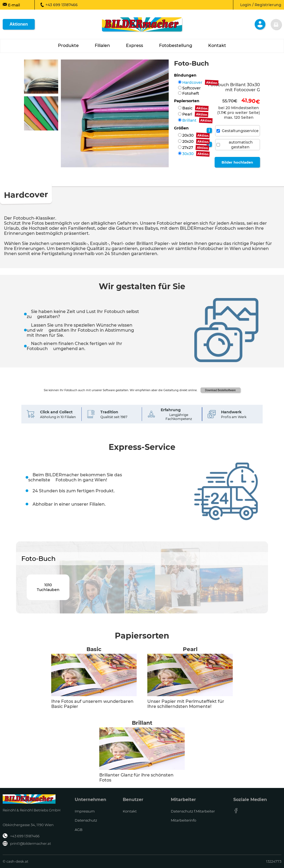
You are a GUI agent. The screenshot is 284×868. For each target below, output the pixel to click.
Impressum (85, 811)
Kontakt (130, 811)
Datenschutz (86, 820)
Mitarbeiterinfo (184, 820)
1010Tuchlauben (48, 587)
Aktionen (19, 24)
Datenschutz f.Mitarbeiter (193, 811)
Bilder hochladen (237, 162)
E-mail (11, 5)
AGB (79, 830)
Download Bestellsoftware (220, 390)
